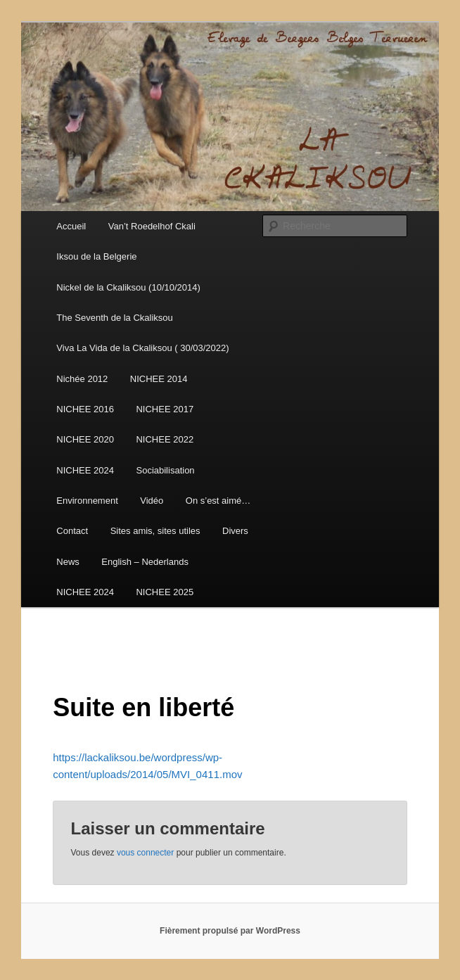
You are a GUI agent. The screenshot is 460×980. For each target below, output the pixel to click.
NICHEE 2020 (85, 439)
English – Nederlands (145, 562)
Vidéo (152, 501)
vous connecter (145, 853)
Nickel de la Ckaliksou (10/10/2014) (128, 287)
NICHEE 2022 (165, 439)
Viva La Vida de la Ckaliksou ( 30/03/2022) (142, 348)
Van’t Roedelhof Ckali (152, 226)
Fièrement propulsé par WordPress (230, 931)
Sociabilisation (165, 470)
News (68, 562)
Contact (72, 531)
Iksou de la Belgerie (96, 256)
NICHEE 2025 (165, 592)
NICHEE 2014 (159, 379)
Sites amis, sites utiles (155, 531)
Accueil (71, 226)
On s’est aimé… (218, 501)
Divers (235, 531)
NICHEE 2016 (85, 409)
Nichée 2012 (82, 379)
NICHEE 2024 (85, 470)
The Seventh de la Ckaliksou (114, 318)
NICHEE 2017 (165, 409)
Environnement (87, 501)
